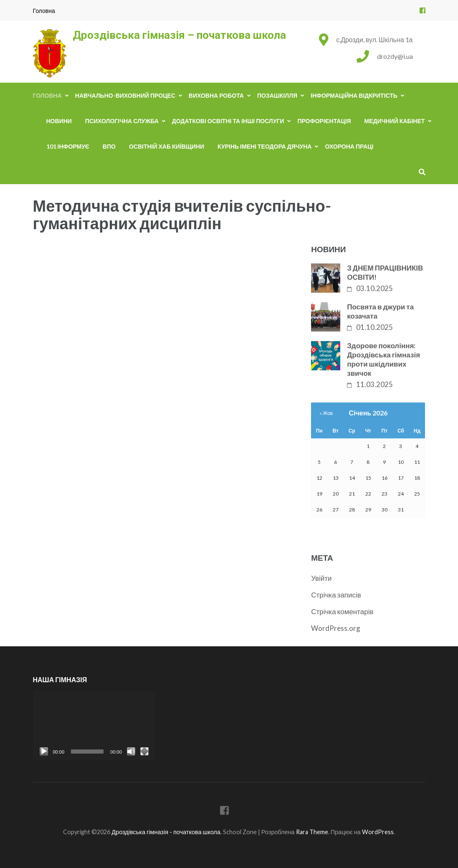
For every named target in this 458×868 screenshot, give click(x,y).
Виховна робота (216, 95)
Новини (59, 121)
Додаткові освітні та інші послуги (228, 121)
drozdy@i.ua (395, 56)
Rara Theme (312, 832)
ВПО (109, 146)
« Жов (326, 413)
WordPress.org (336, 628)
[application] (94, 725)
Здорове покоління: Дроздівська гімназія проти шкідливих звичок (383, 359)
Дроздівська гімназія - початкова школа (166, 832)
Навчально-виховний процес (125, 95)
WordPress (378, 832)
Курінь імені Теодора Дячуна (264, 146)
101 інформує (68, 146)
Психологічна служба (122, 121)
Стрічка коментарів (342, 611)
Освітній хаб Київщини (167, 146)
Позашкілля (277, 95)
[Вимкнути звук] (131, 752)
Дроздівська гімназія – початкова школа (179, 35)
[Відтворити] (44, 752)
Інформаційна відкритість (354, 95)
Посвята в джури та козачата (380, 311)
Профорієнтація (324, 121)
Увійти (321, 578)
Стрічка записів (336, 595)
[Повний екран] (144, 752)
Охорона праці (349, 146)
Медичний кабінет (395, 121)
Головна (44, 11)
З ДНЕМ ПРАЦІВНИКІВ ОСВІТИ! (385, 272)
